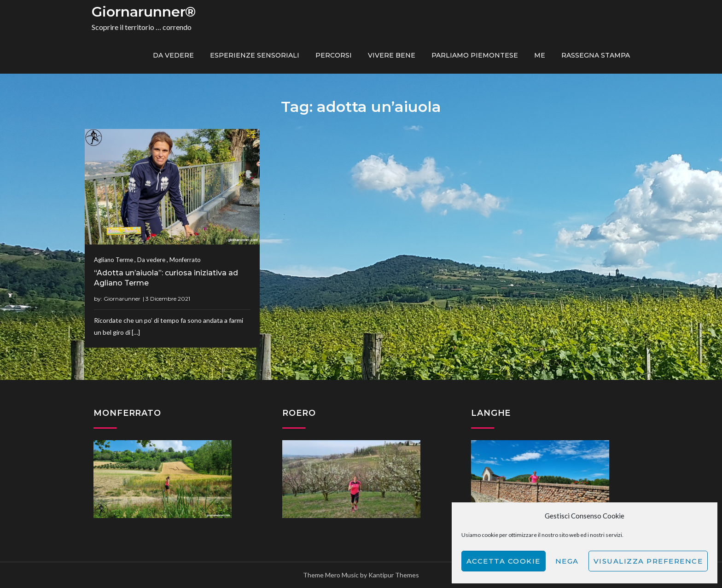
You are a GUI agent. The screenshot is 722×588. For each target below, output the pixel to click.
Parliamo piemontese (475, 55)
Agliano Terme (114, 260)
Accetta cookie (504, 561)
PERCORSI (334, 55)
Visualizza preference (648, 561)
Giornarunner (122, 299)
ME (540, 55)
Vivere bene (392, 55)
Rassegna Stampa (596, 55)
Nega (567, 561)
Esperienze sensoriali (255, 55)
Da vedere (173, 55)
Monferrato (185, 260)
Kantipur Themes (394, 575)
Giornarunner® (144, 12)
